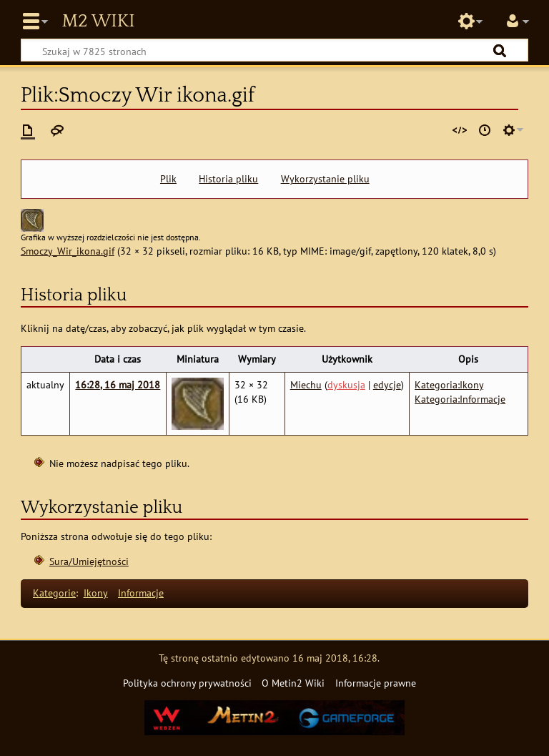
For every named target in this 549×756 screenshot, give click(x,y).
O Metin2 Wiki (293, 683)
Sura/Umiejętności (89, 561)
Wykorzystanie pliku (325, 179)
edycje (387, 384)
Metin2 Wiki (98, 21)
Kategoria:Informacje (460, 399)
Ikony (96, 593)
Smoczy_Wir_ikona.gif (68, 251)
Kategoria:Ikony (449, 384)
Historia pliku (228, 179)
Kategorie (54, 593)
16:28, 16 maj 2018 (118, 384)
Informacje (141, 593)
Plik (168, 179)
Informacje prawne (376, 683)
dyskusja (346, 384)
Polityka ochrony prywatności (187, 683)
